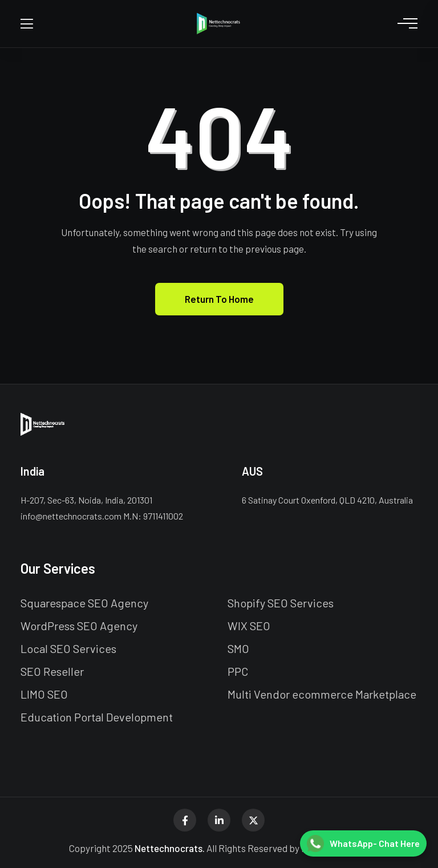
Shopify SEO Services (281, 603)
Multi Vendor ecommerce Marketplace (322, 694)
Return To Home (219, 299)
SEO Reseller (52, 671)
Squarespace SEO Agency (84, 603)
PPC (238, 671)
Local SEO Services (68, 648)
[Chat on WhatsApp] (363, 843)
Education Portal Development (97, 717)
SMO (238, 648)
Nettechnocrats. (170, 848)
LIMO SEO (44, 694)
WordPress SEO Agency (79, 626)
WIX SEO (249, 626)
